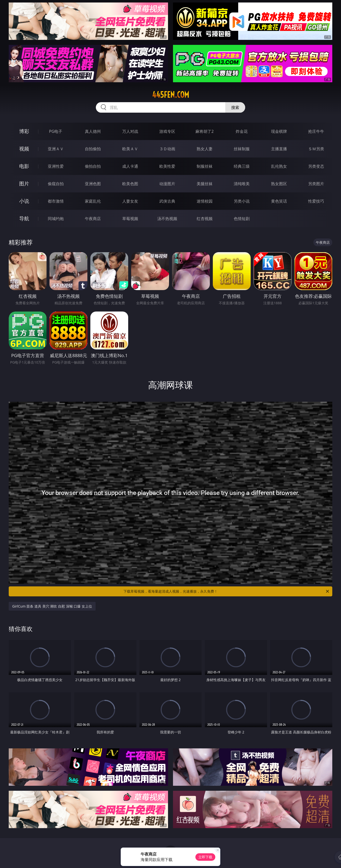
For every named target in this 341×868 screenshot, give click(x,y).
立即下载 (205, 857)
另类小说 (242, 201)
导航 (24, 218)
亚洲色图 (93, 184)
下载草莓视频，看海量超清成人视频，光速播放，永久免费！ (227, 591)
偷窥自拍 (56, 184)
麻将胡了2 (204, 131)
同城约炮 (56, 219)
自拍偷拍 (93, 149)
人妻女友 (130, 201)
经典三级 (242, 166)
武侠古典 (167, 201)
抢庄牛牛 (316, 131)
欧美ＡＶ (130, 149)
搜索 (235, 107)
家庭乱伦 (93, 201)
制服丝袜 (205, 166)
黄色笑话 (279, 201)
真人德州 (93, 131)
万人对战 (130, 131)
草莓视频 (130, 219)
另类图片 (316, 184)
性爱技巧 (316, 201)
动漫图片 (167, 184)
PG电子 (56, 131)
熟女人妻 (205, 149)
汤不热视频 (167, 219)
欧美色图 (130, 184)
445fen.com (171, 95)
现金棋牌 (279, 131)
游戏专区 (167, 131)
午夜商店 (93, 219)
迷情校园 (205, 201)
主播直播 (279, 149)
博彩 (24, 131)
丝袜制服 (242, 149)
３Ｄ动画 (167, 149)
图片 (24, 184)
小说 (24, 201)
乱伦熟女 (279, 166)
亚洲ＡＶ (56, 149)
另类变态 (316, 166)
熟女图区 (279, 184)
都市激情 (56, 201)
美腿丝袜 (205, 184)
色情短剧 (242, 219)
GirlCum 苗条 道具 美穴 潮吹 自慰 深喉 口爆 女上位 (52, 606)
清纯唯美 (242, 184)
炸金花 (242, 131)
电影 (24, 166)
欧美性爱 (167, 166)
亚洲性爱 (56, 166)
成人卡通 (130, 166)
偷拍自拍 (93, 166)
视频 (24, 149)
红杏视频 (205, 219)
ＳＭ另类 (316, 149)
